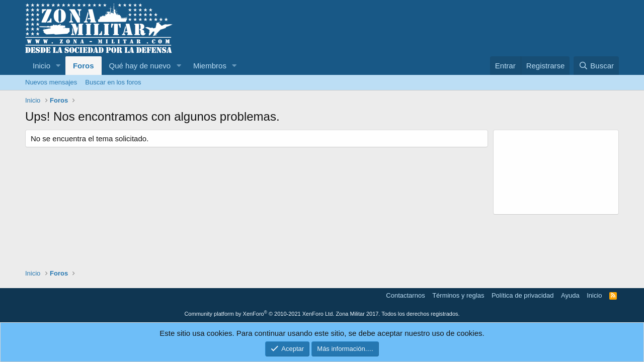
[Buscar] (596, 66)
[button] (58, 66)
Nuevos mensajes (51, 82)
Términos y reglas (458, 295)
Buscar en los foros (113, 82)
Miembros (210, 66)
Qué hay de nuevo (140, 66)
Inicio (42, 66)
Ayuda (570, 295)
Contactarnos (405, 295)
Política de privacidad (523, 295)
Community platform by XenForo (259, 314)
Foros (84, 66)
